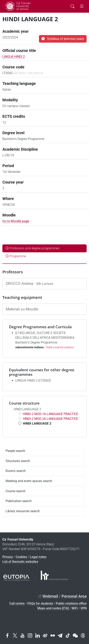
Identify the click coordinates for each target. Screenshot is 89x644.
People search (15, 451)
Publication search (19, 501)
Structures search (18, 461)
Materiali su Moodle (22, 309)
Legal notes (38, 557)
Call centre (17, 603)
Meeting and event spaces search (29, 481)
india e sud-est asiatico (60, 347)
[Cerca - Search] (73, 6)
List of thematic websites (20, 562)
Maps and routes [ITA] (53, 608)
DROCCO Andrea (30, 284)
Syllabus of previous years (63, 39)
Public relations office (71, 603)
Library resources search (23, 511)
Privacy (8, 557)
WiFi (75, 608)
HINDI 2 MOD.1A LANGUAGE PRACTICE (50, 414)
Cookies (21, 557)
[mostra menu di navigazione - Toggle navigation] (82, 6)
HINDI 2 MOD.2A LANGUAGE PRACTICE (50, 419)
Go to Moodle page (16, 221)
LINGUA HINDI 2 (14, 57)
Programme (16, 256)
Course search (15, 491)
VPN (84, 608)
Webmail (50, 596)
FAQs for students (40, 603)
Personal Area (74, 596)
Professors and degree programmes (32, 248)
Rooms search (16, 471)
